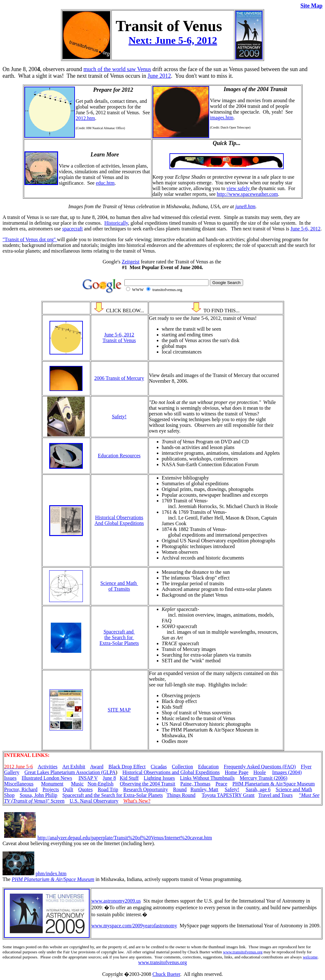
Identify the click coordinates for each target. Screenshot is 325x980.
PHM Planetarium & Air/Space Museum (274, 784)
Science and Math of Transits (119, 586)
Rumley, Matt (204, 789)
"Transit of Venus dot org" (30, 239)
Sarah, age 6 (258, 789)
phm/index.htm (51, 874)
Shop (9, 795)
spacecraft (73, 229)
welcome (310, 957)
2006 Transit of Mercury (119, 378)
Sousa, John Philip (39, 795)
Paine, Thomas (195, 784)
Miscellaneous (19, 784)
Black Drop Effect (127, 767)
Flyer (306, 767)
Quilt (68, 789)
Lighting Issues (159, 778)
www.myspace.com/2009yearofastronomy (134, 926)
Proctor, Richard (21, 789)
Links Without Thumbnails (207, 778)
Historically (116, 223)
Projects (51, 789)
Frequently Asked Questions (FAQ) (260, 767)
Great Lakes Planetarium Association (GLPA (70, 772)
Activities (48, 767)
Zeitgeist (130, 262)
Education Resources (119, 456)
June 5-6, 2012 (305, 229)
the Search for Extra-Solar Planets (128, 795)
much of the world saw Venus (117, 69)
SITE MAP (119, 710)
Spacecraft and (78, 795)
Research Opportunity (146, 789)
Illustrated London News (47, 778)
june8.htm (245, 206)
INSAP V (88, 778)
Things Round (181, 795)
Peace (221, 784)
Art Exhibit (74, 767)
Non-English (101, 784)
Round (180, 789)
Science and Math (294, 789)
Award (97, 767)
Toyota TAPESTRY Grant (228, 795)
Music (77, 784)
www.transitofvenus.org (243, 952)
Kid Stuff (129, 778)
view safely (239, 188)
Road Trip (108, 789)
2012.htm (86, 118)
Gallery (12, 772)
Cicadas (159, 767)
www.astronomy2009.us (116, 901)
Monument (52, 784)
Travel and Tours (275, 795)
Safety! (119, 417)
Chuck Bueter (166, 974)
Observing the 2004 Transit (147, 784)
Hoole (259, 772)
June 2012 (159, 76)
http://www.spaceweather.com (247, 194)
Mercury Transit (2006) (263, 778)
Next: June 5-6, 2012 (173, 40)
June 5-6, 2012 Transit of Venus (119, 338)
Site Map (312, 6)
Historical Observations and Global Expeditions (171, 772)
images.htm (222, 118)
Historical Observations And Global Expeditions (119, 520)
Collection (182, 767)
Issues (10, 778)
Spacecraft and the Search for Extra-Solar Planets (119, 637)
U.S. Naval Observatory (94, 801)
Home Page (236, 772)
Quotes (86, 789)
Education (208, 767)
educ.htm (105, 183)
